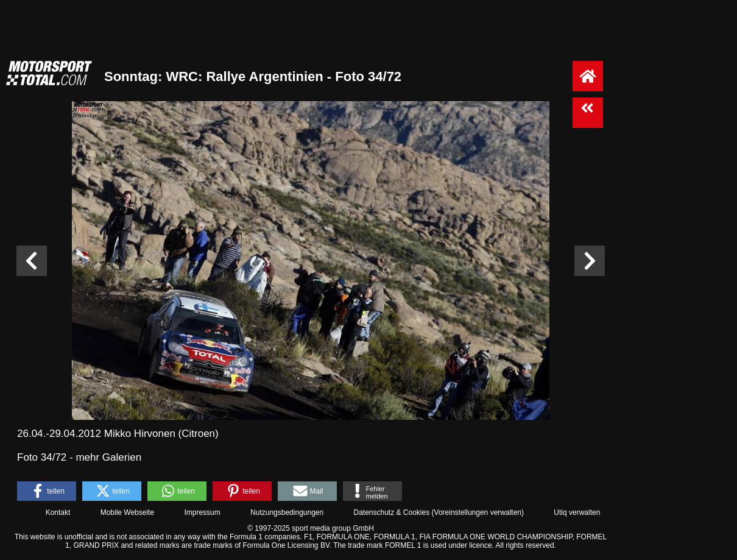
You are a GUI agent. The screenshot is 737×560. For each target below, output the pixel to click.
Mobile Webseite (128, 512)
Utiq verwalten (577, 512)
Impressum (202, 512)
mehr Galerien (108, 457)
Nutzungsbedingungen (287, 512)
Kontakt (58, 512)
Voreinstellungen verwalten (478, 512)
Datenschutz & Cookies (391, 512)
